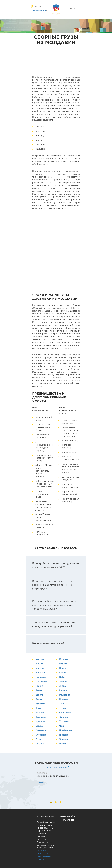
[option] (53, 778)
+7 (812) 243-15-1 (38, 10)
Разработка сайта (67, 817)
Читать (41, 783)
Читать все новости (56, 767)
